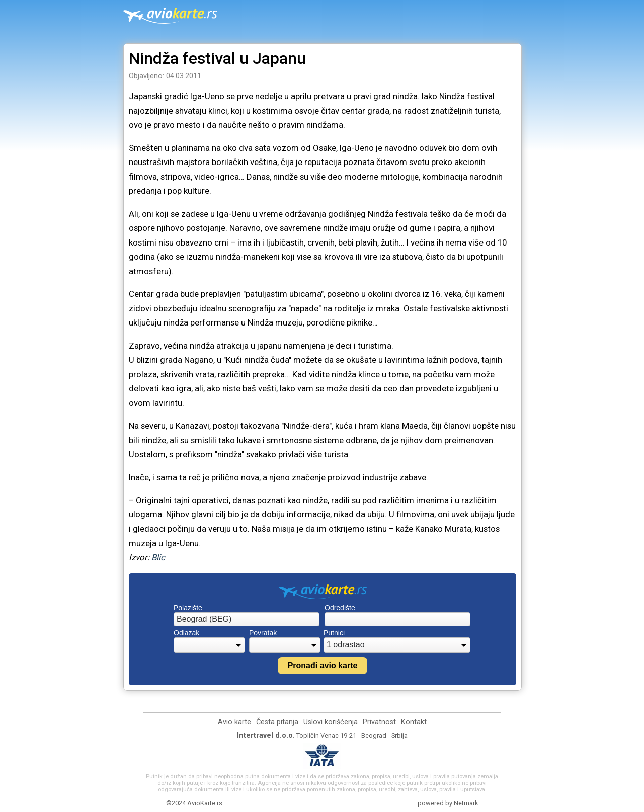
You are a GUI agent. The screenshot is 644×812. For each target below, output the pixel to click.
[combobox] (247, 619)
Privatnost (379, 722)
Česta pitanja (277, 722)
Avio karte (234, 722)
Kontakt (414, 722)
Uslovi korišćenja (331, 722)
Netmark (466, 803)
